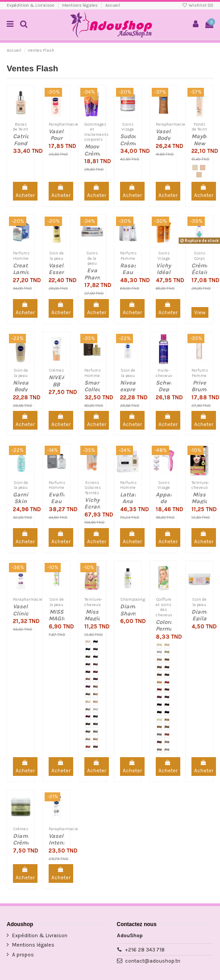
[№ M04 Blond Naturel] (159, 660)
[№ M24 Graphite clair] (159, 735)
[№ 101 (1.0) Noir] (95, 643)
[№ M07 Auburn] (167, 668)
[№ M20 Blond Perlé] (159, 721)
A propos (23, 955)
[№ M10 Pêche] (159, 683)
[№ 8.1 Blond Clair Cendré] (95, 733)
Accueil (113, 5)
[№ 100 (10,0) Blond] (88, 643)
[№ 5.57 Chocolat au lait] (95, 748)
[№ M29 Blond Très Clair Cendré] (167, 750)
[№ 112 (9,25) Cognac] (88, 680)
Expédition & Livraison (31, 5)
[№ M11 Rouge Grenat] (167, 683)
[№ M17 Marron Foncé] (167, 705)
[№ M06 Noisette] (159, 668)
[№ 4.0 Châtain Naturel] (88, 725)
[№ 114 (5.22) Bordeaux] (88, 688)
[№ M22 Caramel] (159, 728)
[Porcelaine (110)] (195, 168)
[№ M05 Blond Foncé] (167, 660)
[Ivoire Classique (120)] (199, 175)
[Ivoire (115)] (203, 168)
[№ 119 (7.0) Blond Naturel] (95, 695)
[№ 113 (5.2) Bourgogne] (95, 680)
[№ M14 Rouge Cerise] (159, 698)
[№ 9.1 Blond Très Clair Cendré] (88, 740)
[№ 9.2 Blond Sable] (95, 740)
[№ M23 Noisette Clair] (167, 728)
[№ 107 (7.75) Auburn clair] (95, 665)
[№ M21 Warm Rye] (167, 721)
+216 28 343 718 (145, 950)
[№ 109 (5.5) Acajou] (95, 673)
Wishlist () (198, 5)
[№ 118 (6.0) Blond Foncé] (88, 695)
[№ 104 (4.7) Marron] (88, 658)
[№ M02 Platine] (159, 653)
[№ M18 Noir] (159, 713)
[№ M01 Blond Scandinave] (167, 646)
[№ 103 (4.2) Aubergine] (95, 650)
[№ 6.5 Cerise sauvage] (88, 748)
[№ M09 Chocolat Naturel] (167, 676)
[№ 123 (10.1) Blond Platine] (95, 710)
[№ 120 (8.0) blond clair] (88, 703)
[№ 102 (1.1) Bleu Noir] (88, 650)
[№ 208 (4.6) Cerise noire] (88, 718)
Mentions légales (80, 5)
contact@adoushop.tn (153, 961)
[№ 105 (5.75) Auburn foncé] (95, 658)
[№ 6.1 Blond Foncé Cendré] (88, 733)
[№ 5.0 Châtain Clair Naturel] (95, 725)
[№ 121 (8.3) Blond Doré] (95, 703)
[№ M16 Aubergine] (159, 705)
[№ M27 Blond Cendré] (167, 743)
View (200, 312)
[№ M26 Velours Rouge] (159, 743)
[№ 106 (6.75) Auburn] (88, 665)
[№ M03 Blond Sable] (167, 653)
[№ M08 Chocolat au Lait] (159, 676)
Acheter (25, 191)
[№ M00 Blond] (159, 646)
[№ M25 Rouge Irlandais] (167, 735)
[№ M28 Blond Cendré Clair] (159, 750)
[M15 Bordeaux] (167, 698)
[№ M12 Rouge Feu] (159, 690)
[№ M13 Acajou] (167, 690)
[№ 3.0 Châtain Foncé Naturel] (95, 718)
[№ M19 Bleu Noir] (167, 713)
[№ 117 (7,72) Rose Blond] (95, 688)
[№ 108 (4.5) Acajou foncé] (88, 673)
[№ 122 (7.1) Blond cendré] (88, 710)
